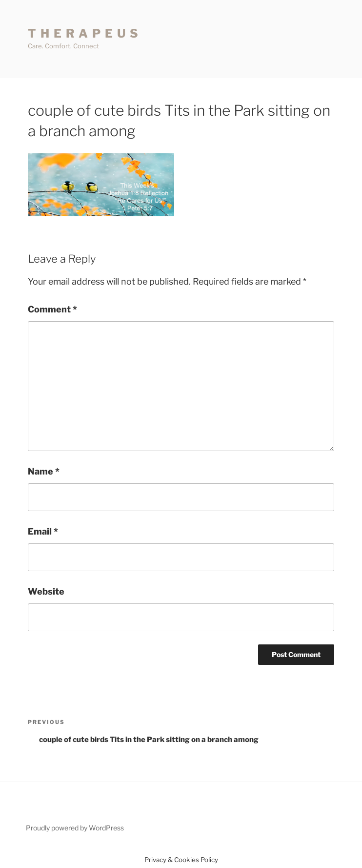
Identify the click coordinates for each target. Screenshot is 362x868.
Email (43, 531)
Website (46, 591)
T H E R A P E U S (83, 33)
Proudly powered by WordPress (75, 828)
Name (44, 471)
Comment (52, 309)
